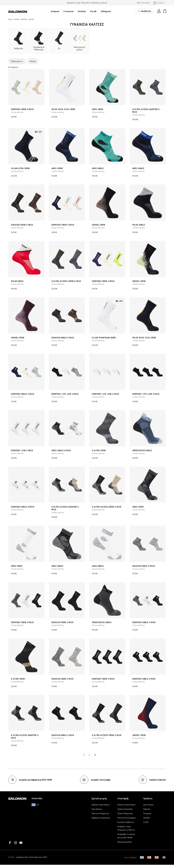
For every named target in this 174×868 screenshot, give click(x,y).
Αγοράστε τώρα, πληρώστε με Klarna (126, 828)
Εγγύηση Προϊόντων (126, 822)
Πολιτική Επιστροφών (127, 818)
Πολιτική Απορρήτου (100, 813)
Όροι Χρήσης (97, 809)
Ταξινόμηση (17, 61)
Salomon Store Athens (101, 805)
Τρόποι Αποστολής (125, 809)
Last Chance (148, 805)
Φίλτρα (33, 61)
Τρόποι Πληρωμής (125, 813)
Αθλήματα (106, 11)
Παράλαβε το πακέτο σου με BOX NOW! (126, 836)
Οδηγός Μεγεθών (125, 842)
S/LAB (93, 11)
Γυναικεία (69, 11)
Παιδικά (82, 11)
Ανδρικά (55, 11)
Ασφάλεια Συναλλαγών (101, 818)
